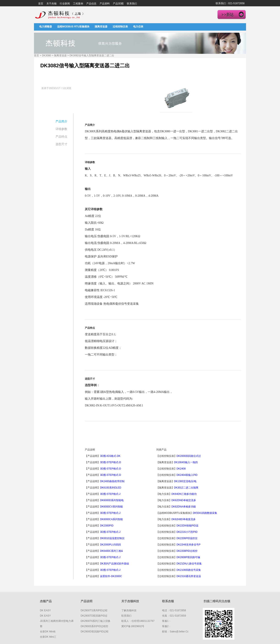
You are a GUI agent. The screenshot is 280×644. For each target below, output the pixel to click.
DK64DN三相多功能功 (184, 494)
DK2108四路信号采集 (189, 570)
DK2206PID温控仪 (187, 538)
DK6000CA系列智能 (111, 519)
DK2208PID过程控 (187, 551)
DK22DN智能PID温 (187, 526)
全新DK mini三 (48, 637)
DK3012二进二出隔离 (186, 488)
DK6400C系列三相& (111, 551)
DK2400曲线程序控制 (112, 481)
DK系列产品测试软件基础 (114, 564)
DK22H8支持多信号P (189, 545)
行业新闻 (65, 4)
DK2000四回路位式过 (189, 456)
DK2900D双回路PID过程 (95, 632)
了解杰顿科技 (129, 610)
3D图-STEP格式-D (110, 462)
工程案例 (78, 4)
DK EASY (45, 610)
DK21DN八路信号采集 (189, 564)
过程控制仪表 (120, 27)
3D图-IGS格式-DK (110, 456)
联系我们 (132, 4)
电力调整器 (46, 27)
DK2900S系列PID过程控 (94, 626)
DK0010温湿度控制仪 (112, 538)
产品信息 (91, 4)
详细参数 (61, 129)
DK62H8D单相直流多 (184, 519)
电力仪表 (138, 27)
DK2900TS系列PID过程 (94, 610)
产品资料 (105, 4)
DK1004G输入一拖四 (186, 462)
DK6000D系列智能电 (112, 500)
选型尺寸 (61, 144)
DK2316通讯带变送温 (189, 576)
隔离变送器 (101, 27)
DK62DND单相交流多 (184, 500)
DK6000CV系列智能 (111, 507)
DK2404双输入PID (187, 475)
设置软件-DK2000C (111, 576)
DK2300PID (107, 526)
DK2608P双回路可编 (188, 557)
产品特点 (61, 137)
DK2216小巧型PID (187, 532)
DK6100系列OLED (111, 488)
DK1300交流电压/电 (185, 481)
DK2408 (182, 469)
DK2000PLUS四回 (110, 545)
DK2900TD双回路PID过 (94, 616)
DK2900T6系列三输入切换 (95, 621)
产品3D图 (118, 4)
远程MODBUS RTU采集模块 (73, 27)
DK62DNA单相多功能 (184, 507)
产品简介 (61, 121)
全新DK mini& (48, 632)
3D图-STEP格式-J (110, 494)
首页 (41, 4)
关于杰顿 (51, 4)
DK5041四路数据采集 (205, 513)
